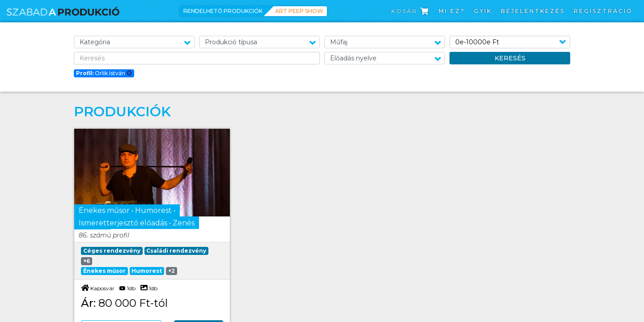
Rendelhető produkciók (223, 11)
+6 (87, 261)
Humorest (147, 271)
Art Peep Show (299, 11)
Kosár (411, 11)
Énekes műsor (104, 271)
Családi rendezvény (176, 251)
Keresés (510, 58)
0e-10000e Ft (477, 42)
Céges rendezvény (112, 251)
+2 (172, 271)
